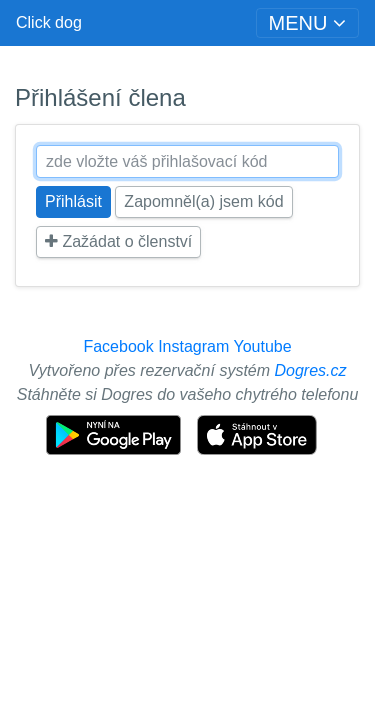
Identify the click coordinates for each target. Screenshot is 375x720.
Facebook (118, 346)
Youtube (262, 346)
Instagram (193, 346)
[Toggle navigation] (307, 23)
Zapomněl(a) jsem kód (203, 201)
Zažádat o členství (118, 241)
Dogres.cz (311, 370)
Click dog (49, 22)
